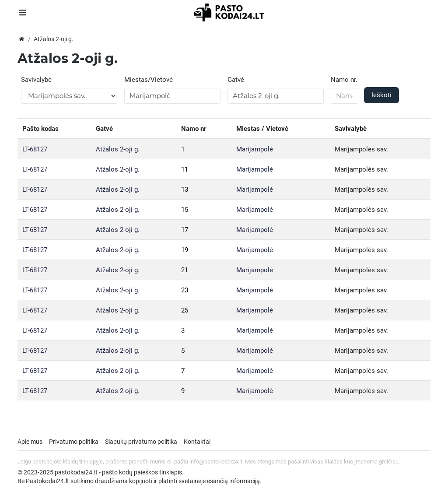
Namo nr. (344, 80)
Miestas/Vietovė (149, 80)
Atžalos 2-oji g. (118, 149)
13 (185, 190)
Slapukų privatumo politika (141, 442)
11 (185, 169)
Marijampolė (255, 149)
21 (185, 270)
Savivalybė (36, 80)
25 (185, 310)
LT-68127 (35, 149)
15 (185, 210)
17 (185, 230)
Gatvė (236, 80)
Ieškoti (381, 95)
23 (185, 290)
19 (185, 250)
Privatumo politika (74, 442)
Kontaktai (197, 442)
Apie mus (30, 442)
